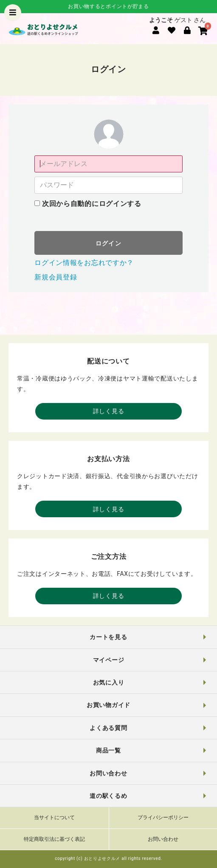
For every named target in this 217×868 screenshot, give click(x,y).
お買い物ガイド (108, 705)
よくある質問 (108, 728)
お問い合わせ (108, 773)
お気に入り (109, 682)
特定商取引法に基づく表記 (54, 839)
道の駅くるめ (108, 796)
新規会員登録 (56, 277)
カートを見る (108, 637)
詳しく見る (109, 411)
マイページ (109, 660)
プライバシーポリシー (163, 817)
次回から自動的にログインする (92, 204)
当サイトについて (54, 817)
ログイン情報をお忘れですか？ (84, 263)
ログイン (109, 243)
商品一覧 (108, 750)
